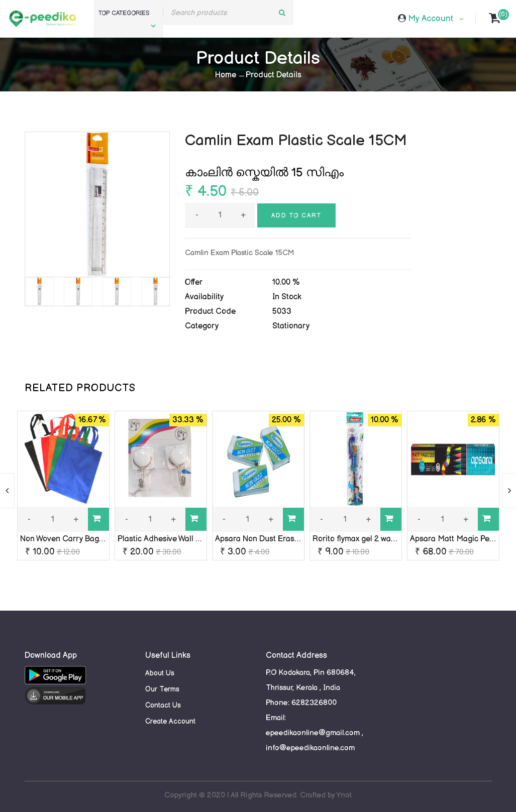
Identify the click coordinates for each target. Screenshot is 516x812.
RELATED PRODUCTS (80, 388)
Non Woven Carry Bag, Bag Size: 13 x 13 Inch (100, 539)
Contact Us (163, 705)
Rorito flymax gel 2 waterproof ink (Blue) (385, 539)
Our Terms (162, 689)
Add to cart (296, 216)
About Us (160, 673)
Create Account (170, 721)
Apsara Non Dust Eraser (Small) (273, 539)
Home (226, 75)
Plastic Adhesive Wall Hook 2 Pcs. (177, 539)
